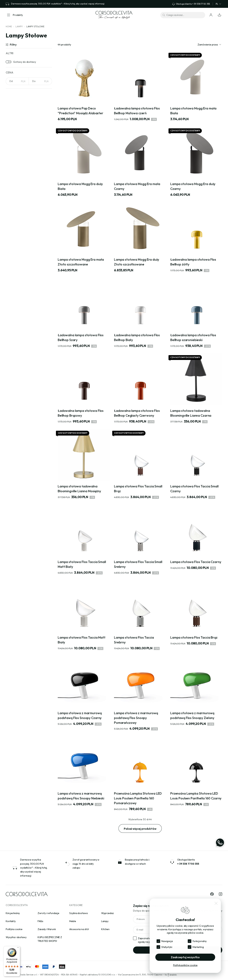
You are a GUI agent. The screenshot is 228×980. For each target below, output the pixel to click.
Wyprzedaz (107, 913)
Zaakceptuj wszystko (185, 957)
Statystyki (167, 947)
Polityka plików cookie (185, 965)
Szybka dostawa (78, 913)
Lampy (19, 26)
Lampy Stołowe (35, 26)
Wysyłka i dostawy (16, 937)
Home (9, 26)
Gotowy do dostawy (25, 62)
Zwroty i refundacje (48, 913)
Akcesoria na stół (79, 929)
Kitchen (105, 929)
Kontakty (11, 921)
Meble (73, 921)
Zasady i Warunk (47, 929)
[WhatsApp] (220, 843)
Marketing (198, 947)
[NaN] (17, 81)
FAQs (40, 921)
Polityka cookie (14, 929)
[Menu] (18, 948)
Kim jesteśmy (13, 913)
